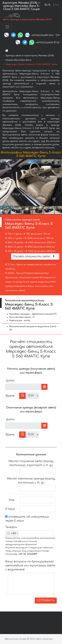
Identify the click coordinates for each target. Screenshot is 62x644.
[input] (23, 387)
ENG (56, 5)
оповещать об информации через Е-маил (27, 519)
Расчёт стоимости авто (34, 256)
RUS (47, 5)
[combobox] (12, 534)
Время (10, 396)
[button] (59, 182)
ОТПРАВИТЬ (46, 601)
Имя (12, 500)
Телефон (11, 527)
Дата (10, 381)
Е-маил (10, 509)
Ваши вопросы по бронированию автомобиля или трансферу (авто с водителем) (30, 566)
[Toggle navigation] (7, 27)
